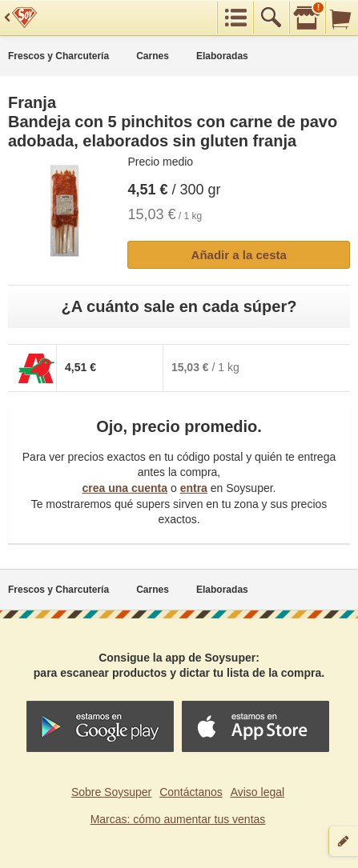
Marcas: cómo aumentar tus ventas (178, 819)
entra (194, 488)
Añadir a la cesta (239, 255)
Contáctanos (191, 792)
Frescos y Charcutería (58, 56)
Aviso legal (257, 792)
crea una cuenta (125, 488)
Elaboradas (222, 56)
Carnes (153, 56)
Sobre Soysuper (111, 792)
